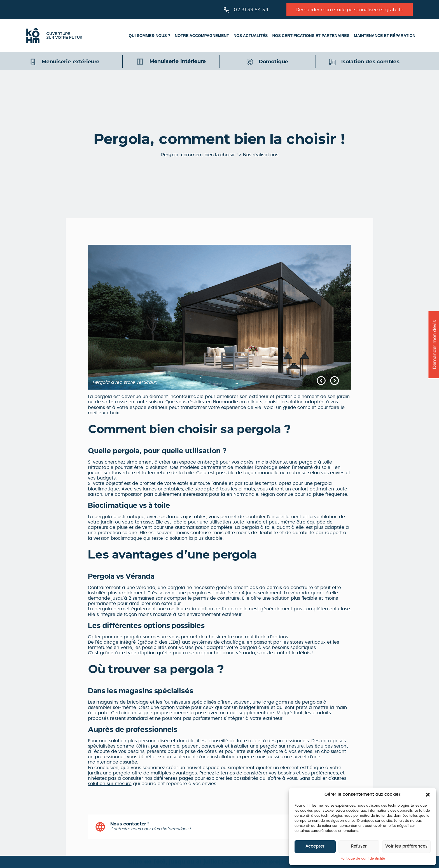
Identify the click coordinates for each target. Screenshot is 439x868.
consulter (133, 778)
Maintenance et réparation (385, 36)
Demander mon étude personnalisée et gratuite (350, 10)
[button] (428, 795)
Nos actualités (251, 36)
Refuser (359, 846)
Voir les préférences (406, 846)
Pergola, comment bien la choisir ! (199, 155)
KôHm (142, 746)
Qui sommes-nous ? (150, 36)
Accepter (315, 846)
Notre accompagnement (202, 36)
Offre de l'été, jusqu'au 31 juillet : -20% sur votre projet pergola (220, 862)
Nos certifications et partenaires (311, 36)
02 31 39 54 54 (246, 10)
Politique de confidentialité (363, 858)
